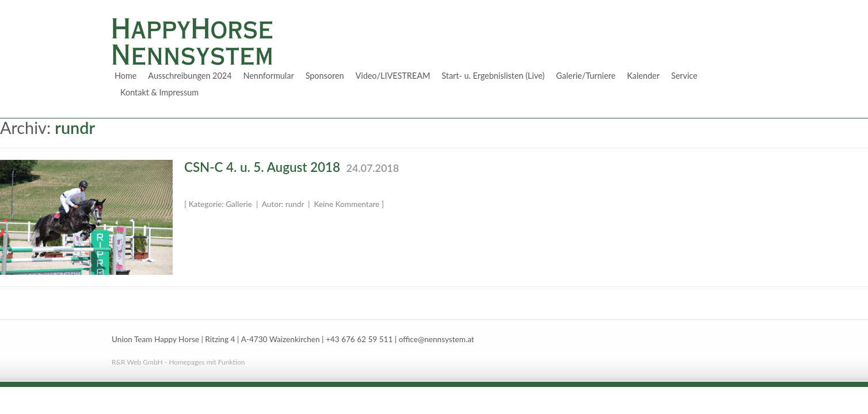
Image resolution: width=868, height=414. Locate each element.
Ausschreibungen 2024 (190, 76)
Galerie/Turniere (586, 76)
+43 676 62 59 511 (359, 339)
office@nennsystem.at (437, 339)
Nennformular (268, 76)
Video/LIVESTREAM (393, 76)
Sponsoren (325, 76)
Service (684, 76)
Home (125, 76)
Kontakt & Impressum (159, 92)
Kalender (643, 76)
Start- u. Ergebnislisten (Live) (493, 76)
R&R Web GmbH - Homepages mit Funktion (178, 362)
